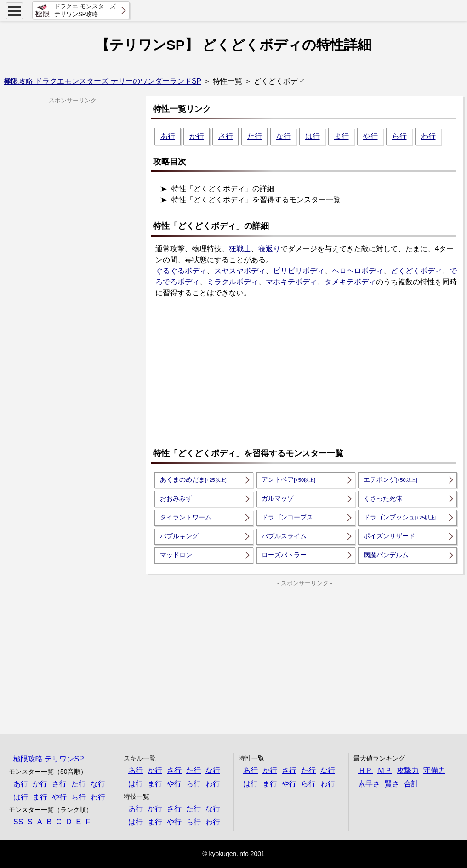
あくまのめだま (193, 479)
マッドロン (176, 555)
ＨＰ (365, 770)
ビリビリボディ (299, 271)
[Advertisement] (307, 374)
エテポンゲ (390, 479)
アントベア (288, 479)
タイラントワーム (186, 517)
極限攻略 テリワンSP (49, 759)
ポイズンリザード (389, 536)
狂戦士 (240, 249)
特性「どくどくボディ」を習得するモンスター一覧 (256, 200)
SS (18, 822)
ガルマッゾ (278, 498)
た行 (255, 136)
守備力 (434, 770)
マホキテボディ (291, 282)
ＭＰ (385, 770)
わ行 (428, 136)
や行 (370, 136)
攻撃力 (408, 770)
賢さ (392, 784)
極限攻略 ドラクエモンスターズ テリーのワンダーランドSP (103, 81)
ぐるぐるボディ (181, 271)
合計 (411, 784)
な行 (284, 136)
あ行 (168, 136)
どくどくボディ (416, 271)
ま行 (342, 136)
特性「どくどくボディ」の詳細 (223, 189)
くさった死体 (383, 498)
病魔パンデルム (386, 555)
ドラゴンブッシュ (400, 517)
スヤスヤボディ (240, 271)
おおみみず (176, 498)
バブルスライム (284, 536)
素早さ (369, 784)
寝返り (269, 249)
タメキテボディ (350, 282)
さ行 (226, 136)
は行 (313, 136)
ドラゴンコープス (287, 517)
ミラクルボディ (233, 282)
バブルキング (179, 536)
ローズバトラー (284, 555)
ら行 (399, 136)
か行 (197, 136)
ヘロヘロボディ (358, 271)
